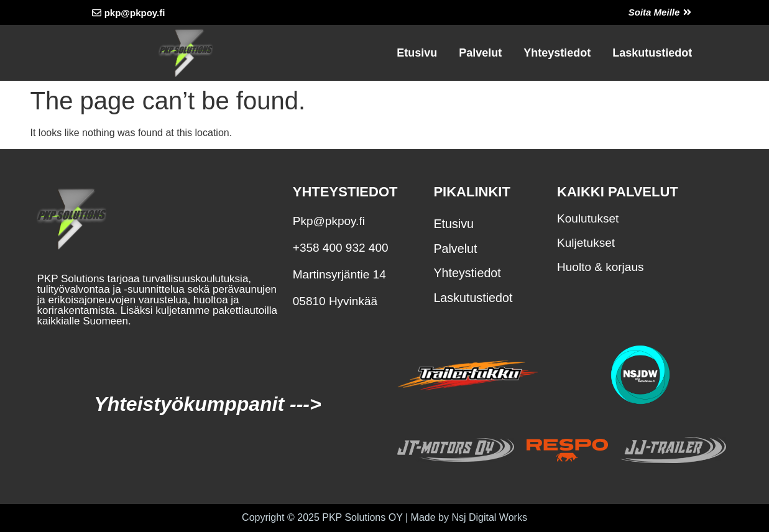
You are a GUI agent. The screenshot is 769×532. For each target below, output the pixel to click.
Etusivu (417, 53)
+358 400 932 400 (341, 248)
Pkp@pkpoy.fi (329, 221)
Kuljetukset (586, 243)
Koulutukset (588, 218)
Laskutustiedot (652, 53)
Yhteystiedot (557, 53)
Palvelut (480, 53)
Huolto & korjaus (600, 267)
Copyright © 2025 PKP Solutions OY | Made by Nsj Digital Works (384, 517)
